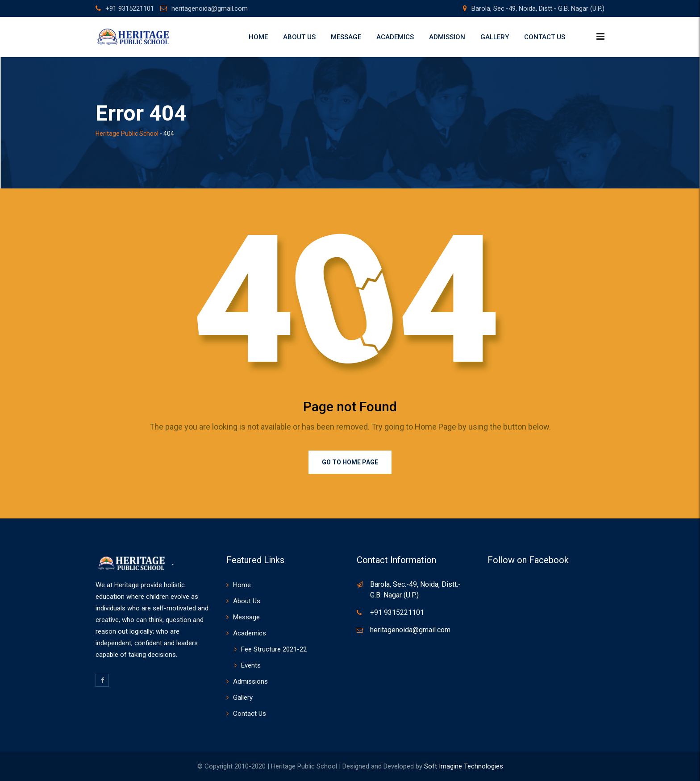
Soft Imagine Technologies (464, 766)
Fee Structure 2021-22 (274, 649)
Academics (395, 37)
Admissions (250, 681)
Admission (447, 37)
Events (251, 665)
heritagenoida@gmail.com (210, 8)
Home (258, 37)
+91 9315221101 (130, 8)
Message (346, 37)
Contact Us (545, 37)
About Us (299, 37)
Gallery (495, 37)
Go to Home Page (350, 462)
